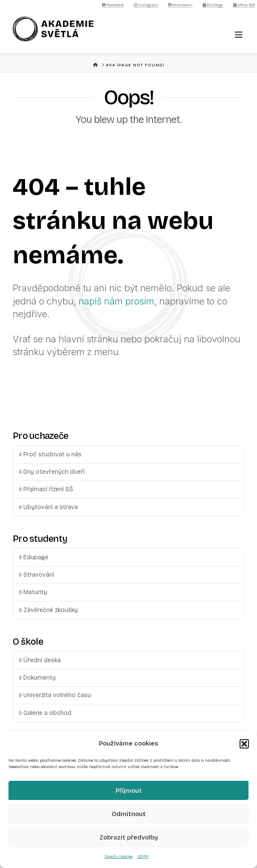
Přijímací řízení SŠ (46, 489)
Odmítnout (129, 814)
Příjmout (129, 791)
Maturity (33, 592)
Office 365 (244, 5)
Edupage (34, 557)
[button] (244, 744)
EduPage (213, 5)
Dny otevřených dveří (52, 472)
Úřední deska (40, 660)
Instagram (146, 5)
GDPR (143, 857)
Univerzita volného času (55, 695)
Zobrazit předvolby (129, 837)
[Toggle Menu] (239, 35)
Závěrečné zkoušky (48, 610)
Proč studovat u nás (50, 454)
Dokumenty (37, 678)
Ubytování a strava (48, 507)
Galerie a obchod (45, 713)
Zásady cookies (119, 857)
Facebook (113, 5)
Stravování (180, 5)
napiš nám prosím (116, 301)
